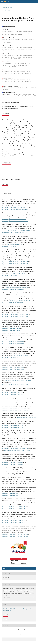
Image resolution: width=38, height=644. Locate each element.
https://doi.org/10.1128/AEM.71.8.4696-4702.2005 (15, 410)
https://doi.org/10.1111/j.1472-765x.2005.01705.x (15, 534)
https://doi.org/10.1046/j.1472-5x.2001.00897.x (14, 219)
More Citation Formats (10, 598)
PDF (5, 568)
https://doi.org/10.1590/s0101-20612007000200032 (15, 207)
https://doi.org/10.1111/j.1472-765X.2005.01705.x (15, 536)
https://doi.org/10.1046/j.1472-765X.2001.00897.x (15, 221)
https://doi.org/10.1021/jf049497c (10, 493)
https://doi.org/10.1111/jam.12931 (21, 355)
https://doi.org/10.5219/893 (12, 103)
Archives (9, 7)
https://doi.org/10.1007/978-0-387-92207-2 (13, 425)
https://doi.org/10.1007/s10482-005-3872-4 (20, 301)
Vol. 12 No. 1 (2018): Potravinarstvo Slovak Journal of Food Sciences (18, 10)
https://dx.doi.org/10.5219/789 (15, 244)
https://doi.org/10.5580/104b (20, 273)
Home (3, 7)
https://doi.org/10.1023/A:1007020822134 (17, 287)
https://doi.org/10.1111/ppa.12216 (11, 328)
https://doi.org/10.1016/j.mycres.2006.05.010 (14, 507)
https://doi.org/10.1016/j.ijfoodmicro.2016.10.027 (15, 262)
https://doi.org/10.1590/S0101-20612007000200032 (15, 209)
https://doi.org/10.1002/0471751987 (26, 418)
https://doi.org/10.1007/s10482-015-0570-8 (13, 342)
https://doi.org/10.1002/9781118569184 (12, 392)
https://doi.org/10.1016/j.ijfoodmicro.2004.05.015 (20, 231)
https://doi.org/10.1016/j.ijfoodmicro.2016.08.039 (18, 381)
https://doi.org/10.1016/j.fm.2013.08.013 (12, 462)
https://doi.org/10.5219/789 (9, 246)
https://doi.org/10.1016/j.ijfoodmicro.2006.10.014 (15, 449)
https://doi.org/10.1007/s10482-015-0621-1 (13, 367)
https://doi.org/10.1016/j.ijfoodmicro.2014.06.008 (15, 314)
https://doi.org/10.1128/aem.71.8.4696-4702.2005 (15, 408)
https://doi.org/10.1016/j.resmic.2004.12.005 (13, 520)
